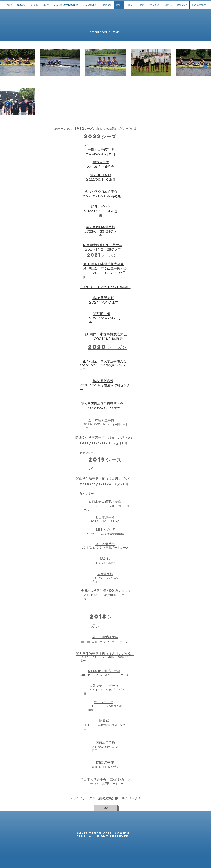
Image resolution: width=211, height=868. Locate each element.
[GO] (106, 808)
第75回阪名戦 (103, 298)
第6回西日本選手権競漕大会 (105, 334)
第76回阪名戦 (101, 175)
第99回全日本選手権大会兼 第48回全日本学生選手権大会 (105, 266)
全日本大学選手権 (101, 150)
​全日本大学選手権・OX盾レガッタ (106, 590)
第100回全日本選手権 (101, 192)
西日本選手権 (105, 227)
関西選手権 (101, 162)
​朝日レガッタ (101, 207)
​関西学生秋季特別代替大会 (103, 245)
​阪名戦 (105, 559)
